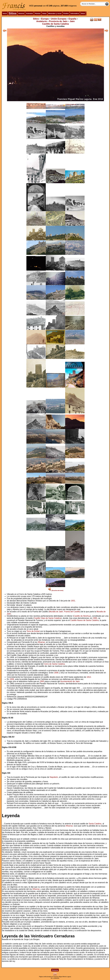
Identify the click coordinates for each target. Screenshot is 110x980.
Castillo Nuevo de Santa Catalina (84, 620)
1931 (73, 601)
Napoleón (54, 777)
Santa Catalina (95, 824)
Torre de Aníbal (33, 631)
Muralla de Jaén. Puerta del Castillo (65, 612)
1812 (89, 677)
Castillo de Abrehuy (82, 616)
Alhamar (41, 642)
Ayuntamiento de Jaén (70, 681)
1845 (42, 681)
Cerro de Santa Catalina (54, 664)
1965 (95, 618)
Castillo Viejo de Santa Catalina (47, 618)
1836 (12, 679)
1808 (56, 673)
